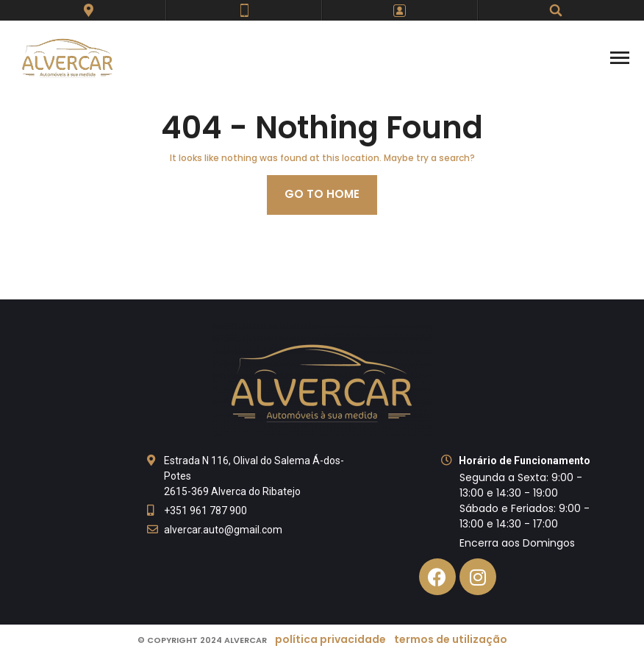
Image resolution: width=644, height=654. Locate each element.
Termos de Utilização (451, 639)
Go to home (322, 194)
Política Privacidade (330, 639)
